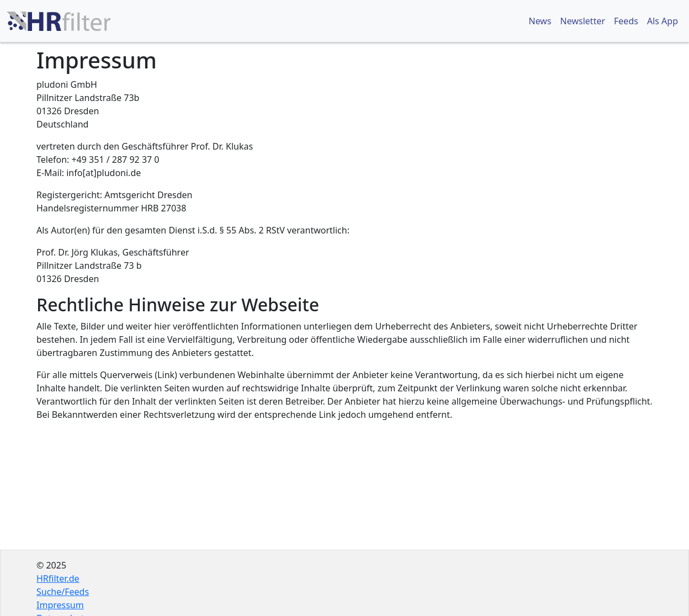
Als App (662, 21)
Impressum (60, 605)
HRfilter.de (58, 578)
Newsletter (583, 21)
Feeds (626, 21)
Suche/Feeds (63, 592)
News (540, 21)
